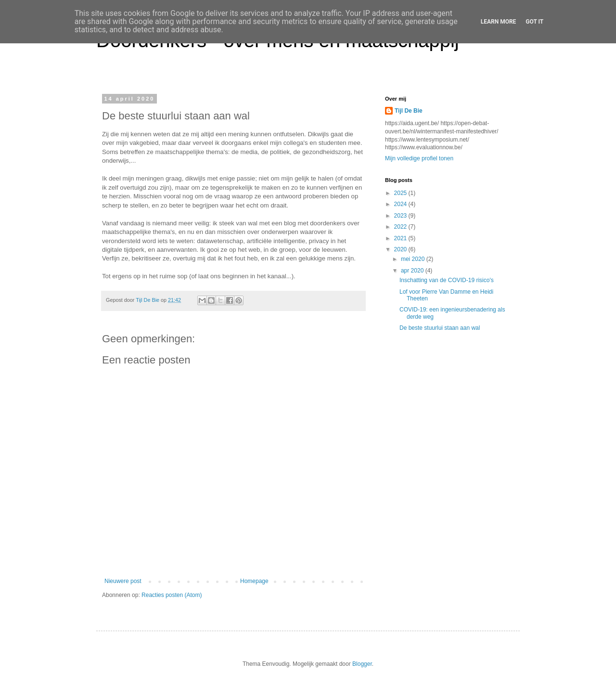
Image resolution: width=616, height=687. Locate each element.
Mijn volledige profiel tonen (419, 158)
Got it (534, 22)
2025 (401, 193)
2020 (401, 249)
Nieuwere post (123, 581)
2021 (401, 238)
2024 (401, 204)
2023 (401, 216)
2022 (401, 227)
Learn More (499, 22)
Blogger (362, 664)
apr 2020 (413, 271)
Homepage (254, 581)
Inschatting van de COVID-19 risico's (447, 280)
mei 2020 (414, 259)
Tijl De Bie (409, 111)
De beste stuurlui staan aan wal (440, 328)
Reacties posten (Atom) (172, 595)
